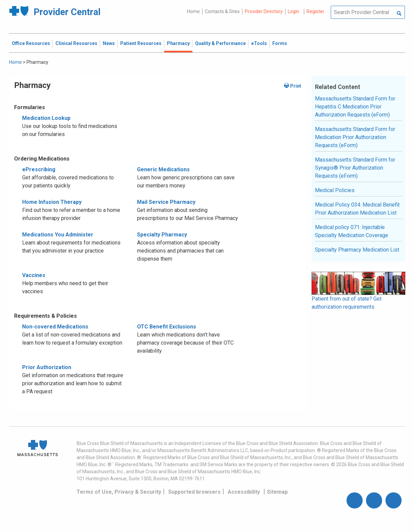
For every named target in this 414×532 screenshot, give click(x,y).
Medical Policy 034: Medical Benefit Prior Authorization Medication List (357, 209)
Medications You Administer (58, 235)
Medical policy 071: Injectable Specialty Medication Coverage (352, 231)
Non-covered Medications (55, 327)
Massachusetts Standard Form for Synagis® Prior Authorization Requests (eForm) (355, 168)
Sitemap (277, 492)
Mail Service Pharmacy (166, 202)
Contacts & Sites (222, 11)
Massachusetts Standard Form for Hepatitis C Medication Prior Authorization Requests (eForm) (355, 107)
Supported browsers (194, 492)
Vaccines (34, 275)
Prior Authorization (47, 367)
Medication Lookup (46, 118)
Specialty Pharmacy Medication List (357, 250)
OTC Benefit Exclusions (167, 327)
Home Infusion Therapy (52, 202)
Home (193, 11)
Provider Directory (264, 11)
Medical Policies (335, 190)
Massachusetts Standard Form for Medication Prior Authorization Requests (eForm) (355, 137)
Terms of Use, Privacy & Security (119, 492)
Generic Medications (163, 169)
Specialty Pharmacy (162, 235)
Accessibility (244, 492)
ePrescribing (39, 169)
